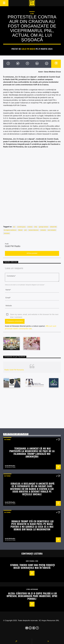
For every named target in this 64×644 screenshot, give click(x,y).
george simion (44, 227)
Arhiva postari (32, 253)
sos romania (52, 230)
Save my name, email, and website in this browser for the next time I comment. (34, 315)
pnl (26, 230)
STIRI (32, 14)
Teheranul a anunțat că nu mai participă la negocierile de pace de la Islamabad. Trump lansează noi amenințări (32, 452)
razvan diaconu (33, 230)
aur (14, 227)
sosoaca (7, 233)
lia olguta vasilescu (10, 230)
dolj (36, 227)
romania (43, 230)
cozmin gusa (21, 227)
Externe (7, 439)
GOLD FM (53, 227)
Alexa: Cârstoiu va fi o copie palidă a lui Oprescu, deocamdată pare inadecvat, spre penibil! (32, 596)
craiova (30, 227)
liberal (20, 230)
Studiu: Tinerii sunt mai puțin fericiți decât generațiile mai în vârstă (33, 566)
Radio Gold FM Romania (14, 370)
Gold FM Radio (28, 49)
